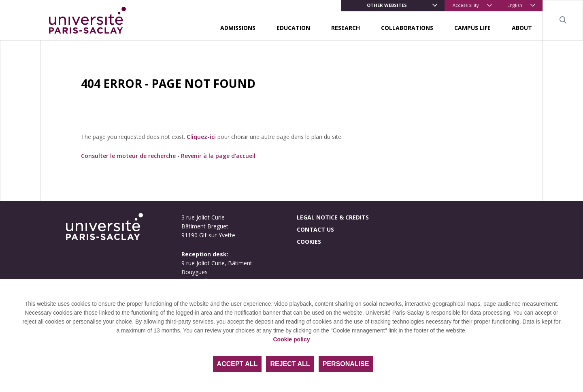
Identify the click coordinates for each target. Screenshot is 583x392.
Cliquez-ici (201, 137)
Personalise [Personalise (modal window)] (346, 364)
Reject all (290, 364)
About (522, 28)
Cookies (309, 242)
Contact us (315, 229)
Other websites (387, 5)
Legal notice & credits (333, 217)
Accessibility (466, 5)
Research (346, 28)
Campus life (472, 28)
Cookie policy (291, 339)
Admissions (238, 28)
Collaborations (407, 28)
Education (293, 28)
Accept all (237, 364)
